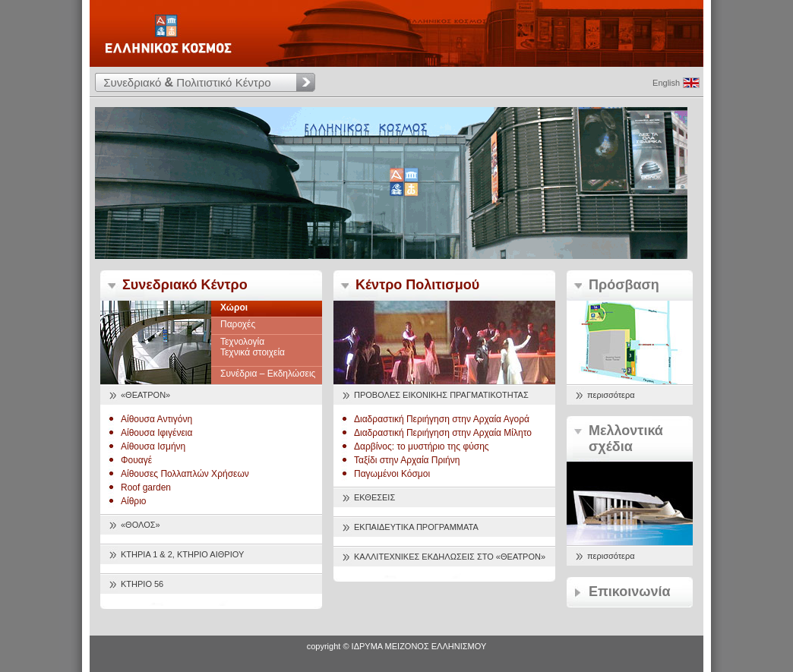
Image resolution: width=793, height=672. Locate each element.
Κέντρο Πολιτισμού (417, 285)
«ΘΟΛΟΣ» (141, 525)
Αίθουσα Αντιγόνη (156, 419)
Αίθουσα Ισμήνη (153, 446)
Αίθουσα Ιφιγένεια (156, 433)
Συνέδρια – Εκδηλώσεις (268, 374)
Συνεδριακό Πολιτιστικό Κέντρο (187, 82)
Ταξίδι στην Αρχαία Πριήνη (407, 460)
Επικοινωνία (630, 592)
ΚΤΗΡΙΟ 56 (142, 584)
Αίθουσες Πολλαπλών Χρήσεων (185, 474)
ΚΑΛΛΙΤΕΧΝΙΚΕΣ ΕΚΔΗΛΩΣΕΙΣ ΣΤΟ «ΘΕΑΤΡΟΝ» (450, 557)
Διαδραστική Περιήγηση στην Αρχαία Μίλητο (443, 433)
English (666, 83)
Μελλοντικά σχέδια (626, 439)
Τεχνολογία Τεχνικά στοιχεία (253, 347)
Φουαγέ (136, 460)
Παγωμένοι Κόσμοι (392, 474)
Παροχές (238, 324)
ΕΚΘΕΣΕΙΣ (374, 497)
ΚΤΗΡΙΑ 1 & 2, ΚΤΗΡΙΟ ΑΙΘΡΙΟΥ (182, 554)
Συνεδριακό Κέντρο (185, 285)
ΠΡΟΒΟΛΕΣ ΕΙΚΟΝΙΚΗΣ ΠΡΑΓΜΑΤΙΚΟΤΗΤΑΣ (441, 395)
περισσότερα (611, 395)
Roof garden (146, 487)
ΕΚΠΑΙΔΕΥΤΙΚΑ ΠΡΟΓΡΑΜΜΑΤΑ (416, 527)
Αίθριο (134, 501)
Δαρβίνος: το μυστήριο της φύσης (422, 446)
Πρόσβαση (624, 285)
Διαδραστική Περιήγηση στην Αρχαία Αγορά (442, 419)
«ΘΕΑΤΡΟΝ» (145, 395)
